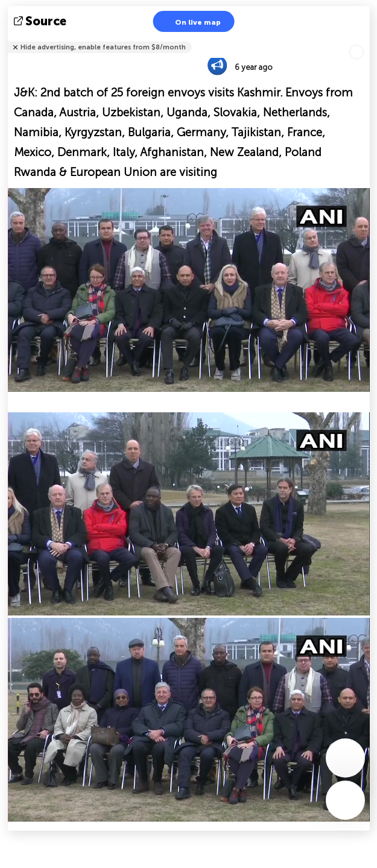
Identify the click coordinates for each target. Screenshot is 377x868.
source (41, 21)
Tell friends (365, 39)
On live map (190, 21)
